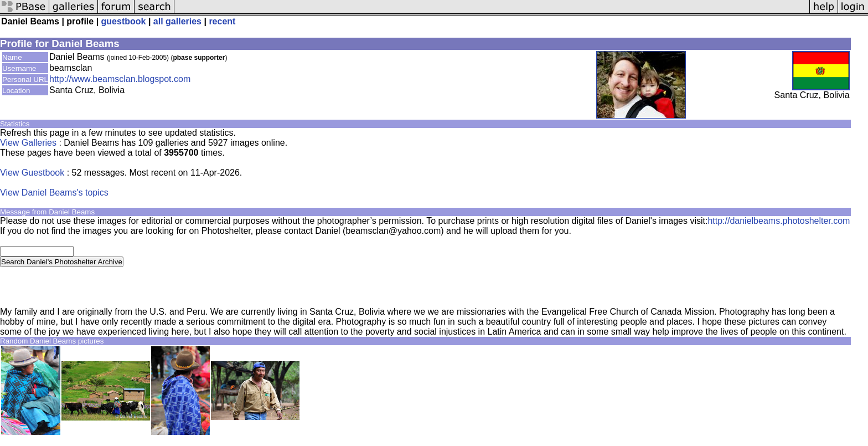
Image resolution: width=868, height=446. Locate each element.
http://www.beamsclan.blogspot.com (120, 79)
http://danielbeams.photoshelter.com (779, 221)
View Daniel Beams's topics (54, 193)
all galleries (177, 21)
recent (222, 21)
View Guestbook (32, 173)
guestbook (124, 21)
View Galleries (28, 143)
